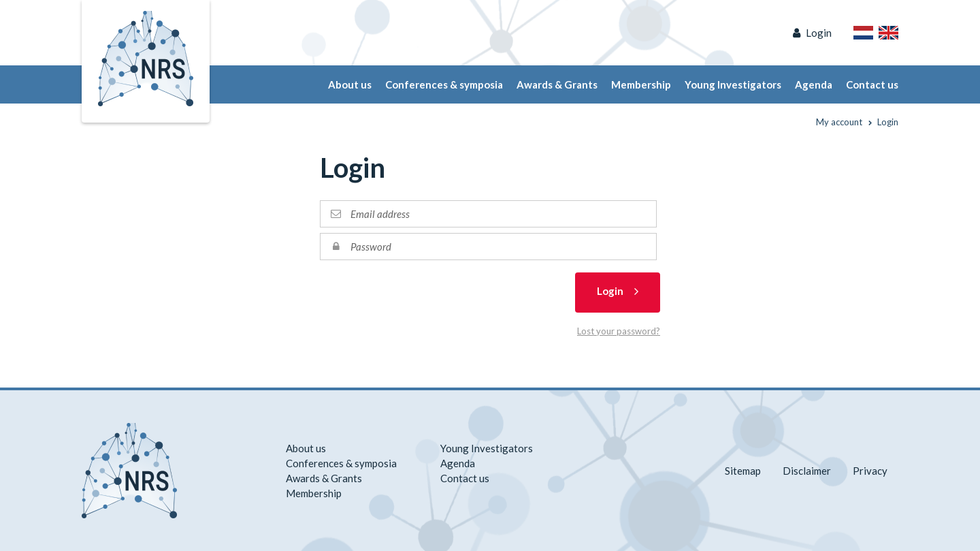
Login (819, 33)
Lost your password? (619, 331)
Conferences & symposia (444, 84)
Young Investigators (733, 84)
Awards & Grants (557, 84)
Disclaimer (807, 471)
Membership (641, 84)
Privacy (870, 471)
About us (350, 84)
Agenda (814, 84)
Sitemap (743, 471)
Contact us (872, 84)
